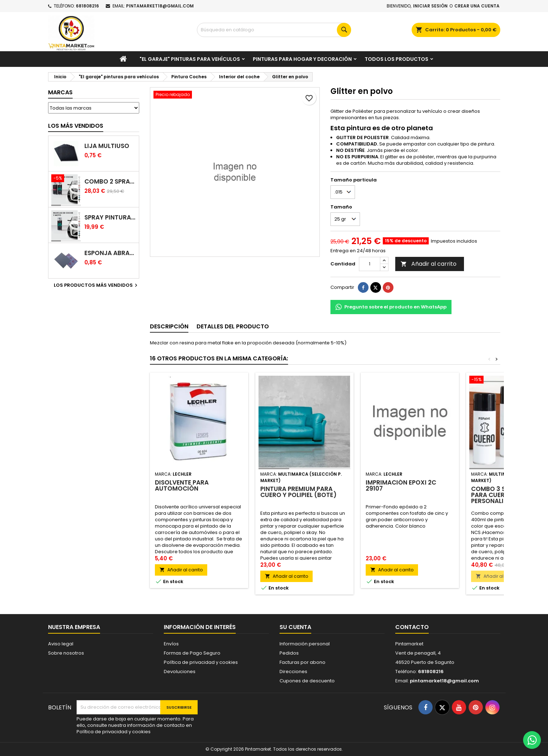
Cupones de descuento (307, 681)
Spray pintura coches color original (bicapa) (110, 218)
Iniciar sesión (430, 6)
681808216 (87, 6)
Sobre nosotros (66, 653)
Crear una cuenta (477, 6)
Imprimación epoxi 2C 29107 (401, 485)
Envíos (171, 644)
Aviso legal (61, 644)
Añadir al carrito (429, 264)
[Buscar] (274, 30)
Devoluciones (180, 672)
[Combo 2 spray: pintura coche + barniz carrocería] (66, 179)
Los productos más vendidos (96, 285)
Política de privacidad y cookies (201, 662)
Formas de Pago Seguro (192, 653)
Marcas (60, 92)
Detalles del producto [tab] (233, 326)
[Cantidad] (370, 264)
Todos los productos (396, 59)
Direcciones (293, 672)
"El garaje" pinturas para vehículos (190, 59)
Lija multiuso (107, 146)
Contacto (412, 627)
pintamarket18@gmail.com (160, 6)
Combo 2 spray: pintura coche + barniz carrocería (110, 182)
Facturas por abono (302, 662)
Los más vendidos (76, 126)
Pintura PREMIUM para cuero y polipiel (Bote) (298, 492)
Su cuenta (295, 627)
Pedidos (289, 653)
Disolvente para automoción (182, 485)
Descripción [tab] (169, 326)
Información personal (305, 644)
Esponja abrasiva (110, 253)
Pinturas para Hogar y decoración (302, 59)
